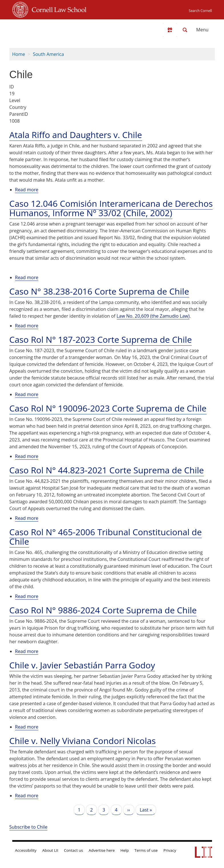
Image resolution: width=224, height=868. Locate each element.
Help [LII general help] (125, 850)
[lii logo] (35, 29)
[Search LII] (185, 30)
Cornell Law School (57, 9)
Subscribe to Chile (29, 827)
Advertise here (102, 850)
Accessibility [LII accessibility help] (26, 850)
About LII (50, 850)
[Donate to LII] (170, 30)
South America (48, 54)
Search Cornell (200, 11)
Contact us (73, 850)
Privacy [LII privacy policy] (170, 850)
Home (19, 54)
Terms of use (146, 850)
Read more (27, 190)
